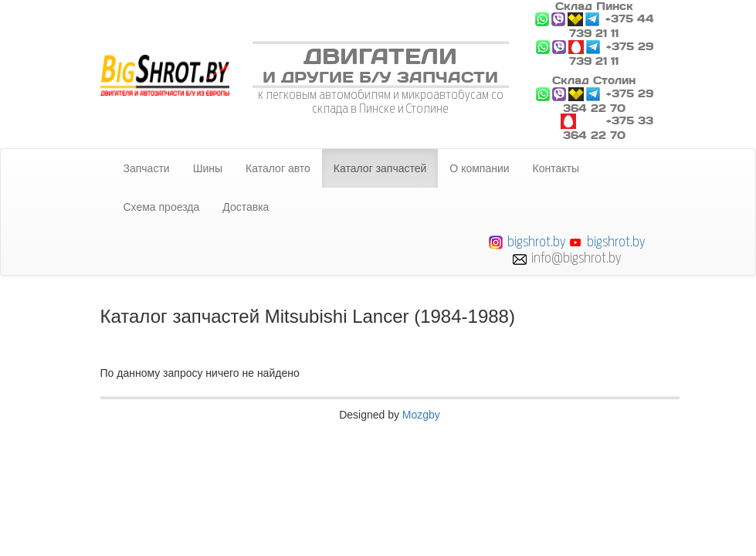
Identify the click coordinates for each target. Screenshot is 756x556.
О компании (479, 168)
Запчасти (147, 168)
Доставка (246, 207)
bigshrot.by (536, 241)
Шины (208, 168)
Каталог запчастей (380, 168)
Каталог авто (278, 168)
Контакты (556, 168)
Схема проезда (162, 207)
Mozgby (421, 415)
